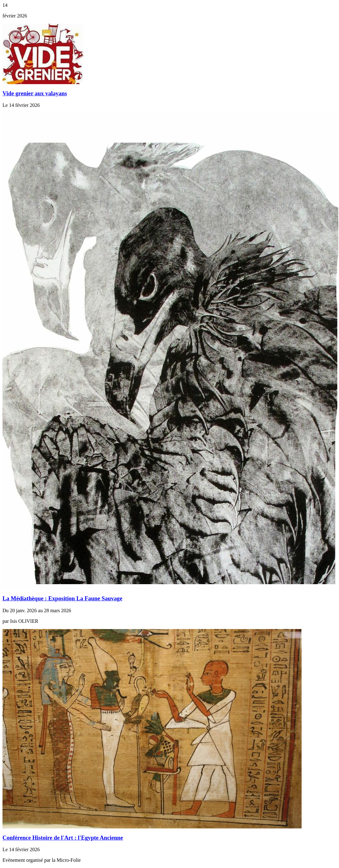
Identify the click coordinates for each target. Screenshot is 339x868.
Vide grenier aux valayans (35, 93)
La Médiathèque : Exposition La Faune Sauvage (62, 598)
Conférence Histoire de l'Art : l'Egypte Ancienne (63, 838)
